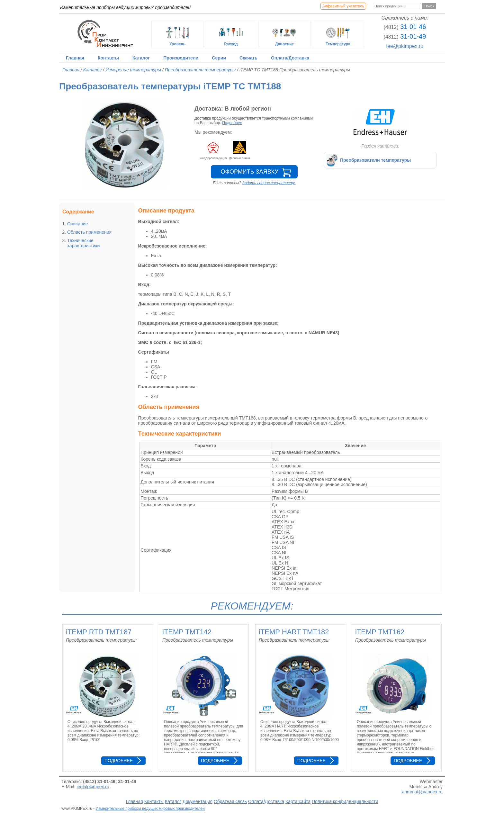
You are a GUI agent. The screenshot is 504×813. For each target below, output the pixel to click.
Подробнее (232, 123)
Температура (338, 34)
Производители (181, 58)
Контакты (108, 58)
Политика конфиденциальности (345, 801)
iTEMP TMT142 (187, 632)
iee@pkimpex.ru (405, 46)
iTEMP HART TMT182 (294, 632)
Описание (77, 224)
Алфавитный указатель (343, 6)
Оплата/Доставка (290, 58)
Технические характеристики (83, 243)
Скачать (248, 58)
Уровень (177, 34)
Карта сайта (298, 801)
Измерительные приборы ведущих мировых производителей (150, 808)
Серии (219, 58)
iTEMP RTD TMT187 (99, 632)
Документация (198, 801)
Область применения (89, 232)
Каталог (141, 58)
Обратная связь (230, 801)
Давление (284, 34)
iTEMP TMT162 (380, 632)
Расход (231, 34)
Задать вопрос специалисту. (269, 183)
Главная (75, 58)
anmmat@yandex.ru (422, 792)
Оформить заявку (249, 172)
